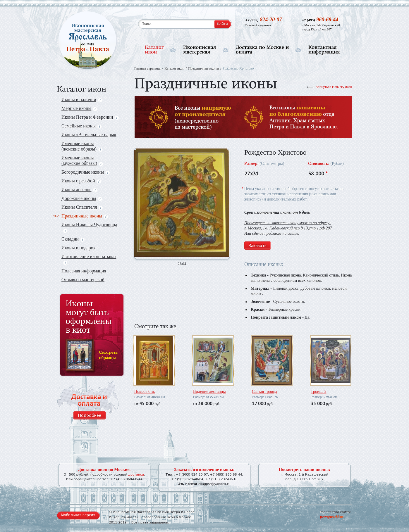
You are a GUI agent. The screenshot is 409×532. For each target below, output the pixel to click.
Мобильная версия (78, 515)
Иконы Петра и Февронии (90, 117)
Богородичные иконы (86, 172)
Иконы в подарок (79, 248)
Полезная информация (84, 271)
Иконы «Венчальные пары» (89, 135)
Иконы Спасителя (82, 207)
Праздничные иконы (85, 216)
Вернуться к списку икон (334, 87)
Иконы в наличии (82, 100)
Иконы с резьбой (81, 181)
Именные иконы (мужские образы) (82, 160)
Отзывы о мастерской (83, 280)
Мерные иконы (79, 108)
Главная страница (147, 68)
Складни (73, 239)
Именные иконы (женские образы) (82, 146)
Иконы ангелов (79, 190)
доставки (136, 475)
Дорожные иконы (82, 198)
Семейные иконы (81, 126)
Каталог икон (174, 68)
